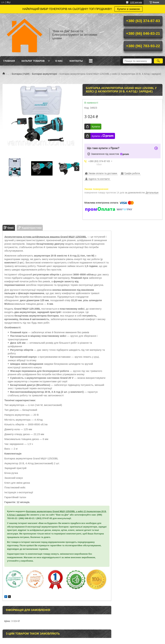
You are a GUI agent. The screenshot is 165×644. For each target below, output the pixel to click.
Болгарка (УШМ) (21, 74)
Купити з (103, 136)
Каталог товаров (33, 61)
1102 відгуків (136, 2)
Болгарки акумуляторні (45, 74)
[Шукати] (158, 61)
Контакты (76, 61)
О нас (59, 61)
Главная (9, 61)
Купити (96, 127)
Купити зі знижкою (129, 9)
